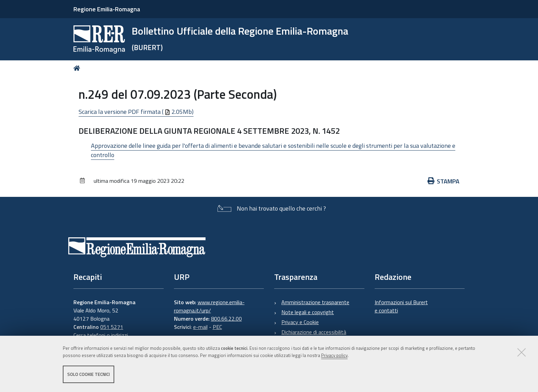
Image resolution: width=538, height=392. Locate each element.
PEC (217, 327)
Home (78, 68)
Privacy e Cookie (300, 322)
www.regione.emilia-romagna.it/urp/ (209, 306)
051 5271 (112, 327)
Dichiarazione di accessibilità (314, 332)
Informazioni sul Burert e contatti (401, 306)
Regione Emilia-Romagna (107, 9)
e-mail (200, 327)
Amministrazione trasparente (315, 302)
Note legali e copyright (308, 312)
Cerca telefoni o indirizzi (101, 335)
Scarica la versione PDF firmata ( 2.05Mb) (136, 112)
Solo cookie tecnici (89, 374)
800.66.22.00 (226, 319)
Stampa (444, 181)
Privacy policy (334, 355)
